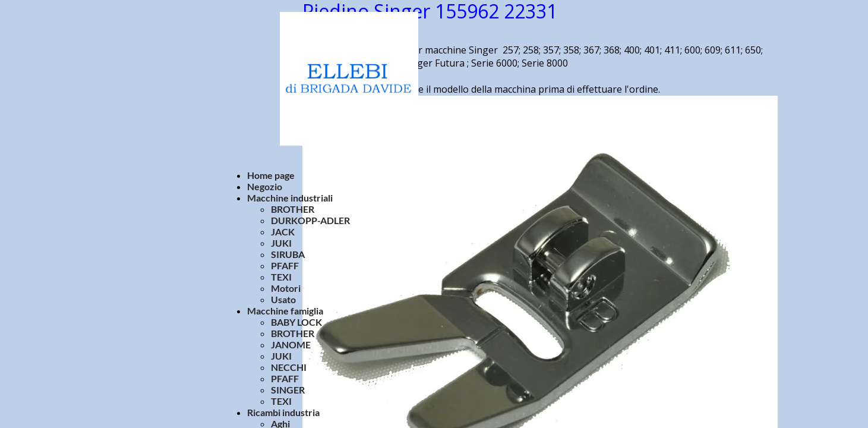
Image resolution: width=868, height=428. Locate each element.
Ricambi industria (283, 412)
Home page (271, 175)
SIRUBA (288, 254)
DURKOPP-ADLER (310, 220)
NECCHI (289, 367)
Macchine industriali (290, 198)
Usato (283, 299)
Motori (286, 288)
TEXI (281, 277)
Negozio (265, 186)
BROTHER (293, 209)
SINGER (288, 390)
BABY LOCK (296, 322)
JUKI (281, 243)
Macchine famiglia (285, 311)
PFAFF (285, 265)
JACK (283, 232)
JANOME (291, 344)
